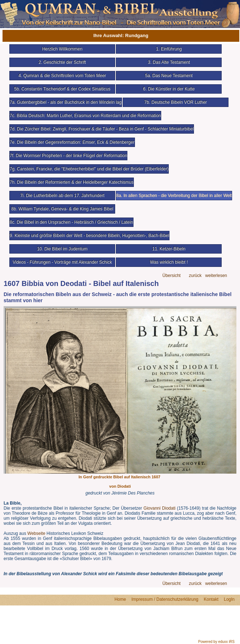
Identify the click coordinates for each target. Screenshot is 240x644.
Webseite (36, 533)
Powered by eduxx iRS (216, 642)
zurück (195, 276)
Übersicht (171, 276)
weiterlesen (216, 276)
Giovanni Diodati (160, 508)
